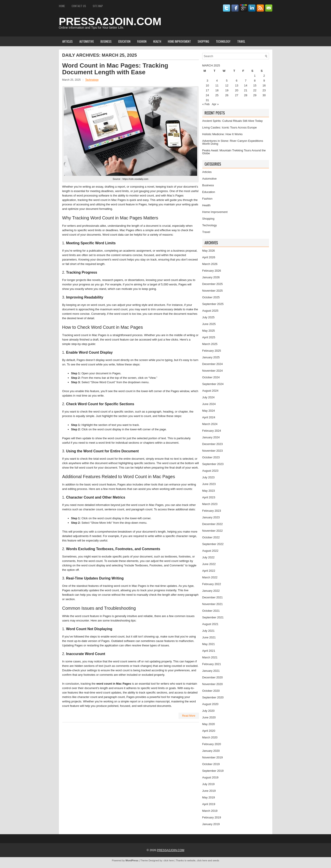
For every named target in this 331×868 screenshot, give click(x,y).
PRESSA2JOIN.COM (110, 21)
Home (62, 6)
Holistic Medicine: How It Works (223, 134)
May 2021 (209, 644)
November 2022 (213, 531)
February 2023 (212, 511)
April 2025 (209, 337)
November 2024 (213, 371)
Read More (189, 716)
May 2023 (209, 491)
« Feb (206, 104)
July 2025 (209, 317)
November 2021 (213, 604)
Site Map (98, 6)
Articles (67, 41)
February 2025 (212, 351)
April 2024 (209, 417)
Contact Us (79, 6)
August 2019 (210, 777)
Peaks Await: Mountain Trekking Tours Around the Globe (234, 152)
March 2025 (210, 344)
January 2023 (211, 517)
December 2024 (213, 364)
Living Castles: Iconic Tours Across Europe (230, 127)
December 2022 (213, 524)
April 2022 (209, 571)
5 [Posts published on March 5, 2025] (227, 81)
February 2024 (212, 431)
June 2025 (209, 324)
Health (157, 41)
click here (169, 860)
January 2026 (211, 277)
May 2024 (209, 411)
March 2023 (210, 504)
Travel (241, 41)
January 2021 (211, 671)
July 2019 (209, 784)
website (191, 860)
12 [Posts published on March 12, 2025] (227, 85)
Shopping (203, 41)
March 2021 (210, 657)
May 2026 (209, 251)
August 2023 (210, 471)
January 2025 (211, 357)
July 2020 (209, 711)
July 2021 (209, 631)
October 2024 (211, 377)
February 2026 (212, 271)
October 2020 (211, 691)
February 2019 (212, 817)
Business (106, 41)
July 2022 (209, 557)
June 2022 (209, 564)
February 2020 (212, 744)
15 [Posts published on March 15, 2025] (255, 85)
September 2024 (213, 384)
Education (124, 41)
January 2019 (211, 824)
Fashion (142, 41)
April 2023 (209, 497)
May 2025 (209, 331)
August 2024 (210, 391)
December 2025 (213, 284)
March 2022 (210, 577)
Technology (223, 41)
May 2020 (209, 724)
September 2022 (213, 544)
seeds (216, 860)
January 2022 (211, 591)
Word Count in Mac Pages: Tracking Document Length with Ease (115, 69)
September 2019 (213, 771)
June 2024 (209, 404)
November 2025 (213, 291)
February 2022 (212, 584)
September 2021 (213, 617)
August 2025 (210, 311)
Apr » (215, 104)
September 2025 (213, 304)
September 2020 (213, 697)
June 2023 (209, 484)
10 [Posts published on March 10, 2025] (207, 85)
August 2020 (210, 704)
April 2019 (209, 804)
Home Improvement (179, 41)
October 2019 (211, 764)
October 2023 (211, 457)
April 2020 (209, 731)
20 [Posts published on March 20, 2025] (237, 90)
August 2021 (210, 624)
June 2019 (209, 791)
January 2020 (211, 751)
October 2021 (211, 611)
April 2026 (209, 257)
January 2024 (211, 437)
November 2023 (213, 451)
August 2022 (210, 551)
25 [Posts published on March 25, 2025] (217, 95)
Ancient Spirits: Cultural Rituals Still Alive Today (233, 121)
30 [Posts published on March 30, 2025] (264, 95)
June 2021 (209, 637)
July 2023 (209, 477)
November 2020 (213, 684)
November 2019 (213, 757)
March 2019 (210, 811)
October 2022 (211, 537)
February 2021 (212, 664)
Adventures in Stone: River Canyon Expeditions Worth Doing (233, 142)
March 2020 (210, 737)
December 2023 (213, 444)
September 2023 (213, 464)
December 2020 (213, 677)
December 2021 (213, 597)
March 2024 (210, 424)
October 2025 (211, 297)
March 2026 (210, 264)
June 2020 (209, 717)
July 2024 (209, 397)
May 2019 (209, 797)
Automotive (87, 41)
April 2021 (209, 651)
